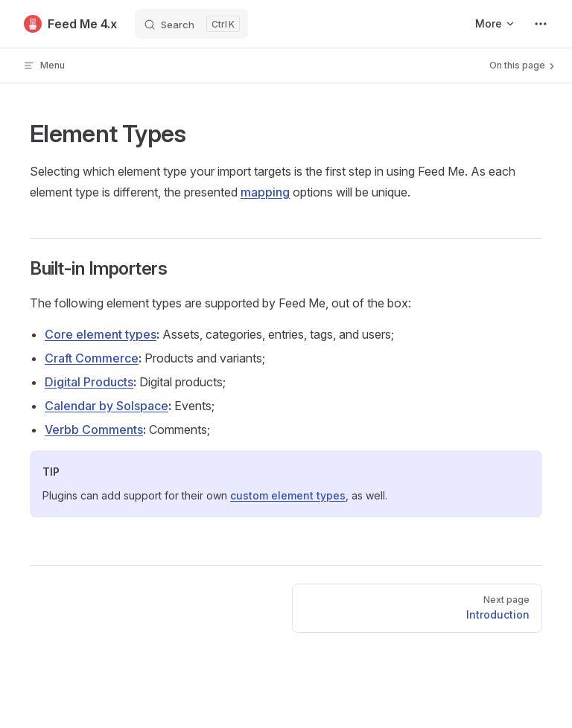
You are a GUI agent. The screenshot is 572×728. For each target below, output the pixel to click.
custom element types (288, 495)
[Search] (191, 24)
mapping (265, 192)
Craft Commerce (92, 358)
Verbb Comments (94, 430)
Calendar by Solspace (107, 406)
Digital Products (89, 382)
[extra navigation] (541, 24)
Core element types (101, 334)
